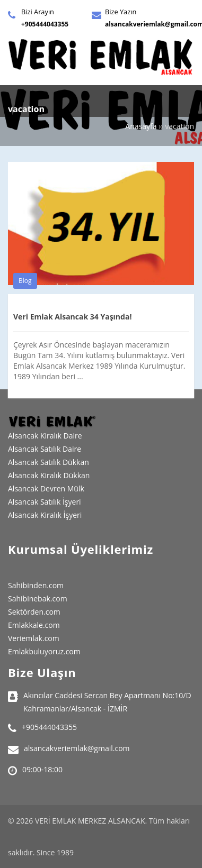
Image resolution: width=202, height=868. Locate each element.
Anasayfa (141, 126)
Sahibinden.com (36, 585)
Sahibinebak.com (38, 599)
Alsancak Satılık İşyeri (45, 502)
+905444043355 (45, 24)
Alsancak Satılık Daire (45, 449)
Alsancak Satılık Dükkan (49, 462)
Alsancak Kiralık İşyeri (45, 515)
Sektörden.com (34, 612)
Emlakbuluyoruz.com (44, 651)
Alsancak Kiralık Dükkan (49, 475)
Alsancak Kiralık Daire (45, 436)
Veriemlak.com (34, 638)
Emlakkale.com (34, 625)
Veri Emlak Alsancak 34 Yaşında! (72, 317)
